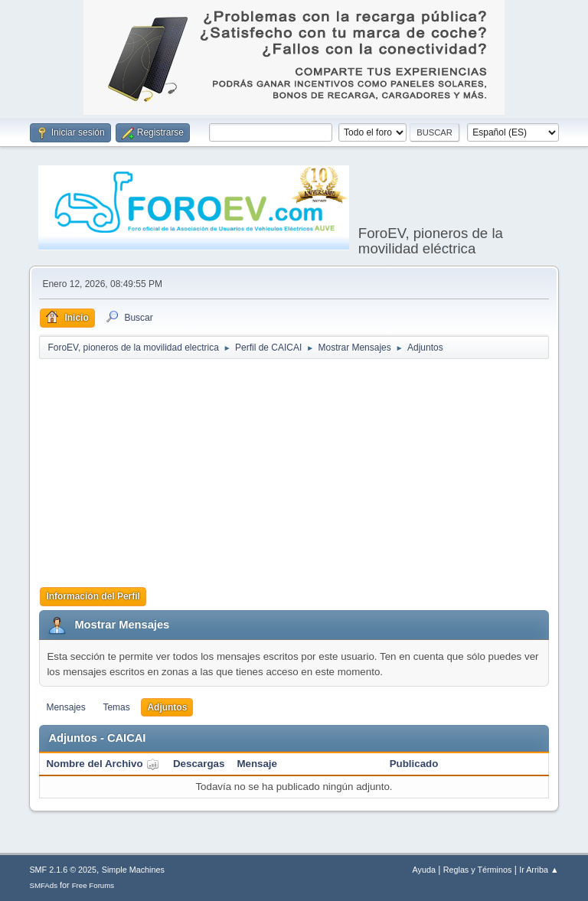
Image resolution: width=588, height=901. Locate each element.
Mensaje (257, 764)
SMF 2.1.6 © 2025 (63, 870)
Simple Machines (133, 870)
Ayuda (424, 870)
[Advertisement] (313, 472)
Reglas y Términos (478, 870)
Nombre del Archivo (103, 764)
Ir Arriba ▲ (539, 870)
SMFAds (43, 885)
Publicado (414, 764)
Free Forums (93, 885)
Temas (116, 707)
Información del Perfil (93, 596)
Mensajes (65, 707)
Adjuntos (167, 707)
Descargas (199, 764)
